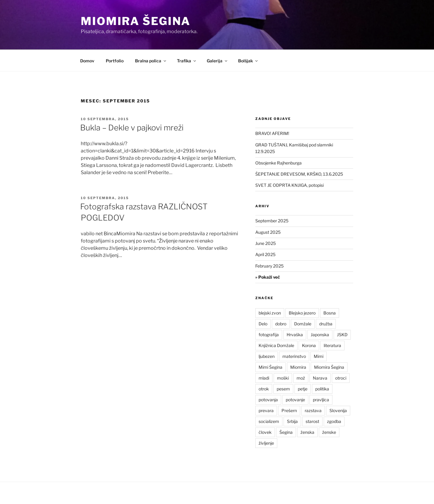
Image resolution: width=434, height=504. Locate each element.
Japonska (320, 335)
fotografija (269, 335)
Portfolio (115, 61)
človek (265, 432)
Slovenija (338, 410)
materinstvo (294, 356)
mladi (264, 378)
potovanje (295, 400)
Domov (87, 61)
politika (322, 389)
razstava (313, 410)
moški (283, 378)
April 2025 (265, 254)
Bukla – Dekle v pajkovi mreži (132, 128)
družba (326, 324)
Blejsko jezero (302, 313)
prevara (266, 410)
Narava (320, 378)
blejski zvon (270, 313)
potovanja (268, 400)
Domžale (303, 324)
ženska (307, 432)
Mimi (319, 356)
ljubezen (267, 356)
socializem (269, 421)
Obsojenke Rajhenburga (278, 163)
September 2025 (272, 221)
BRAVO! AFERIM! (272, 133)
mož (301, 378)
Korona (309, 345)
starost (312, 421)
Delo (263, 324)
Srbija (292, 421)
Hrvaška (295, 335)
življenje (266, 443)
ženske (329, 432)
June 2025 (266, 243)
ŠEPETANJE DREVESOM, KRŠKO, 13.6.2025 (299, 174)
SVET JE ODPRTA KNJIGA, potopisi (289, 185)
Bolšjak (248, 61)
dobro (281, 324)
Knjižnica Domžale (276, 345)
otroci (341, 378)
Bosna (330, 313)
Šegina (286, 432)
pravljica (321, 400)
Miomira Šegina (136, 21)
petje (303, 389)
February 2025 (269, 266)
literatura (332, 345)
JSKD (342, 335)
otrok (264, 389)
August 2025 (268, 232)
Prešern (289, 410)
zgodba (334, 421)
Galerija (217, 61)
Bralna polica (151, 61)
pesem (283, 389)
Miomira (298, 367)
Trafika (187, 61)
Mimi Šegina (270, 367)
